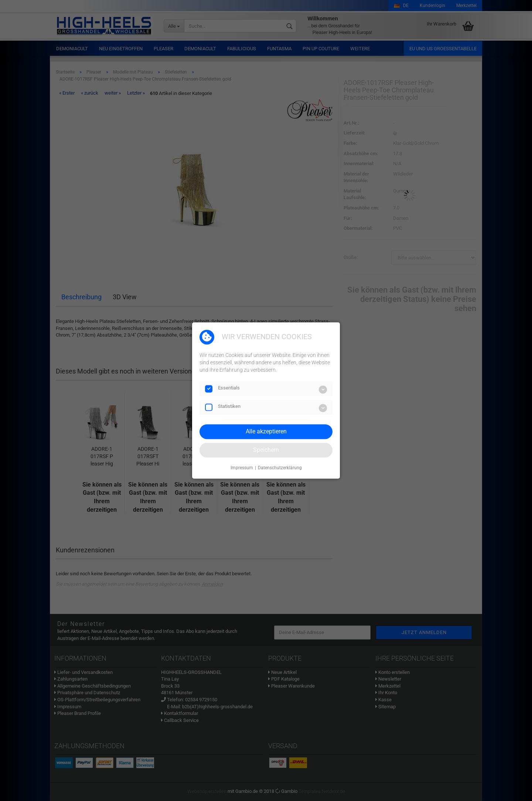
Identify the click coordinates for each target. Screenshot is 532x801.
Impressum (242, 468)
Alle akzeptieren (266, 431)
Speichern (266, 450)
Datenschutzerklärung (280, 468)
